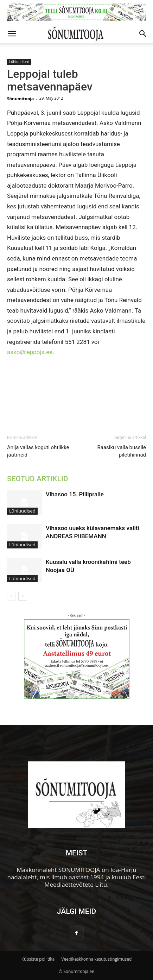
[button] (12, 34)
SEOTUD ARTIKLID (37, 479)
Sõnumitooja (20, 99)
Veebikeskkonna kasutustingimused (96, 959)
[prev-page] (11, 596)
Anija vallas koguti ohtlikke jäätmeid (38, 451)
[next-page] (23, 596)
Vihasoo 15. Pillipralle (75, 494)
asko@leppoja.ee (30, 352)
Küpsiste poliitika (38, 959)
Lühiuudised (19, 62)
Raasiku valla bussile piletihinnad (122, 451)
